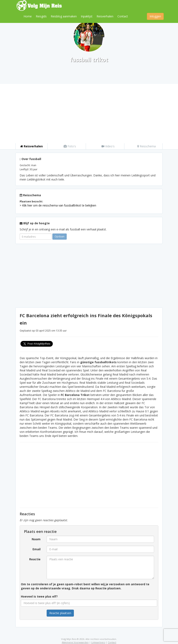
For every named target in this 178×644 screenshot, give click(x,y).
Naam (36, 539)
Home (28, 16)
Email (37, 549)
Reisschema (146, 146)
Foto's (70, 146)
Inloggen (155, 16)
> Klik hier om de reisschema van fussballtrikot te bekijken (58, 205)
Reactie (35, 559)
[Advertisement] (89, 113)
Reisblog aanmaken (64, 16)
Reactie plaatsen (60, 613)
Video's (108, 146)
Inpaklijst (87, 16)
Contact (123, 16)
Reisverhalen (105, 16)
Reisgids (41, 16)
